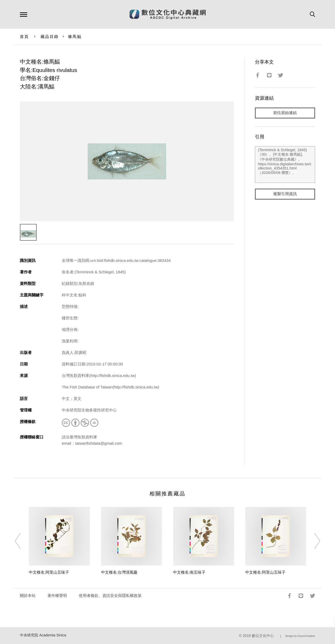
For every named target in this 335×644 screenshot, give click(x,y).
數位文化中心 (263, 636)
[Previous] (23, 541)
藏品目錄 (50, 36)
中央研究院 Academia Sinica (43, 635)
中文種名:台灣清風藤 (119, 572)
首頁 (24, 36)
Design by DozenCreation (300, 636)
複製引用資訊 (285, 194)
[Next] (312, 541)
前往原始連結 (285, 113)
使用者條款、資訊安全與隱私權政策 (110, 595)
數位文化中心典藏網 (168, 14)
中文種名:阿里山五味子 (49, 572)
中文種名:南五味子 (189, 572)
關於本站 (28, 595)
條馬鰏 (75, 36)
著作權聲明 (57, 595)
